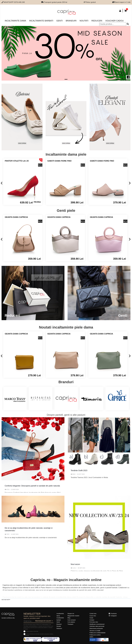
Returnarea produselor (96, 628)
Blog (69, 618)
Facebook (113, 614)
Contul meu (93, 614)
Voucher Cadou (114, 21)
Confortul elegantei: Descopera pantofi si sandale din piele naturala (32, 486)
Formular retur (94, 622)
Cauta (91, 618)
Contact (92, 620)
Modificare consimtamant (97, 624)
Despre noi (71, 614)
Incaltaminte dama (15, 21)
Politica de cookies (95, 635)
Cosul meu (93, 616)
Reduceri (97, 21)
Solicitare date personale (97, 626)
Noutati (84, 21)
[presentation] (2, 183)
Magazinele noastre (73, 616)
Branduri (71, 21)
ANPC (91, 637)
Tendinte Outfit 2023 (79, 470)
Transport (70, 624)
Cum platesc (71, 622)
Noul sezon (75, 564)
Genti (59, 21)
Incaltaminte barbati (41, 21)
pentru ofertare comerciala (32, 631)
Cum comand (72, 620)
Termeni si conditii (95, 631)
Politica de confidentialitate (97, 633)
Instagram (113, 616)
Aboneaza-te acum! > (44, 621)
